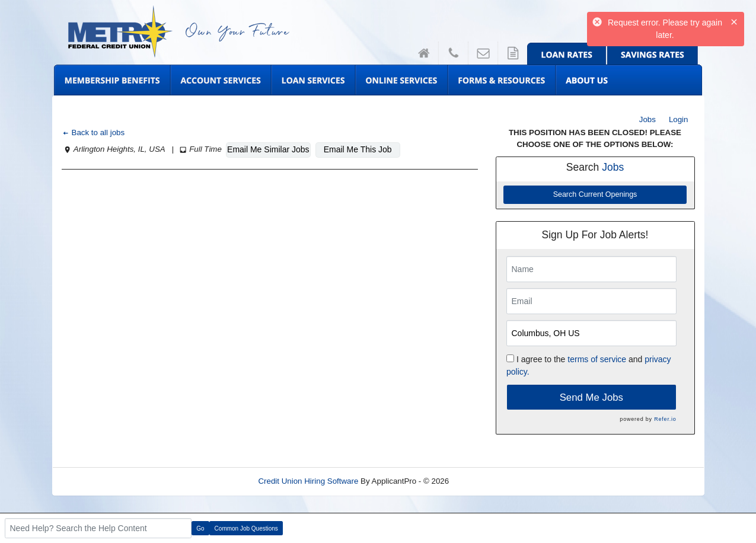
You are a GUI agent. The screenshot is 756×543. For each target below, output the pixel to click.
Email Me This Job (358, 149)
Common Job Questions (246, 528)
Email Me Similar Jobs (268, 149)
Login (679, 119)
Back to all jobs (93, 132)
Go (200, 528)
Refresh (484, 481)
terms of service (597, 359)
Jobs (647, 119)
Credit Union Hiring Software (308, 481)
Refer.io (665, 419)
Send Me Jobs (591, 397)
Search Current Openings (595, 194)
